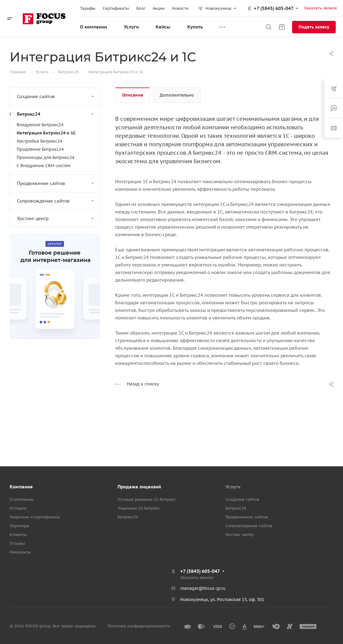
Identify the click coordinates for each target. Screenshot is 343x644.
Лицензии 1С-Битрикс (139, 508)
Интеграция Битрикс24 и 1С (46, 133)
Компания (21, 487)
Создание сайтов (56, 96)
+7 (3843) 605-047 (274, 8)
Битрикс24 (56, 114)
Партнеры (20, 526)
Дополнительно (177, 95)
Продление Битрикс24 (40, 149)
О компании (22, 499)
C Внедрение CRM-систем (44, 166)
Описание (133, 95)
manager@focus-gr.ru (203, 588)
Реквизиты (20, 552)
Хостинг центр (56, 218)
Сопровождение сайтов (56, 201)
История (18, 508)
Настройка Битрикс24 (39, 141)
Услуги (233, 487)
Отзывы (17, 543)
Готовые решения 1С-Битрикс (147, 499)
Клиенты (18, 535)
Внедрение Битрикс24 (40, 125)
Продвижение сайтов (56, 183)
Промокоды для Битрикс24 (45, 157)
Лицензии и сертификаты (35, 517)
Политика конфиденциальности (139, 626)
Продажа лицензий (139, 487)
